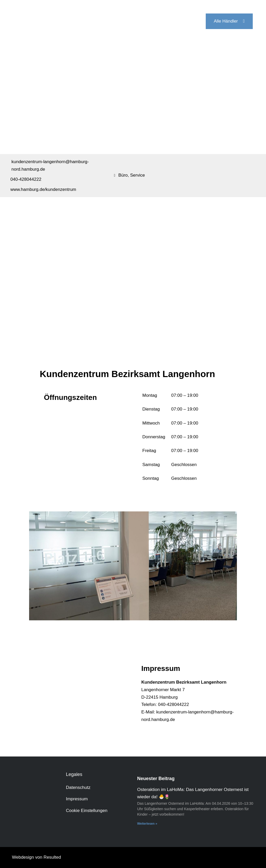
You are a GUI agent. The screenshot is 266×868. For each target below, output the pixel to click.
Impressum (77, 799)
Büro (123, 175)
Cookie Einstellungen (87, 811)
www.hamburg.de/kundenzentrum (43, 189)
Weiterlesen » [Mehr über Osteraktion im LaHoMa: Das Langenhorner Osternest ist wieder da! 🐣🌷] (147, 824)
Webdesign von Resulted (36, 857)
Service (138, 175)
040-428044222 (26, 179)
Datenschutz (78, 787)
